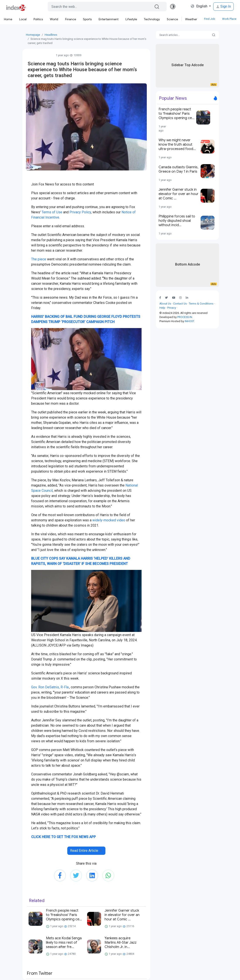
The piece (39, 259)
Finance (71, 19)
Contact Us (180, 304)
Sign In (223, 6)
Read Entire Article (86, 851)
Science (172, 19)
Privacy (172, 308)
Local (23, 19)
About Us (165, 304)
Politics (38, 19)
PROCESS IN (185, 317)
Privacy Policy (80, 212)
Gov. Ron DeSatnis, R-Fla (50, 687)
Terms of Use (52, 212)
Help (162, 308)
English (199, 6)
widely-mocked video (109, 520)
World (54, 19)
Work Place (229, 19)
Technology (152, 19)
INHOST (189, 321)
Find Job (210, 19)
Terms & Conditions (201, 304)
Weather (191, 19)
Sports (87, 19)
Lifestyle (131, 19)
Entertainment (109, 19)
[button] (168, 298)
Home (8, 19)
